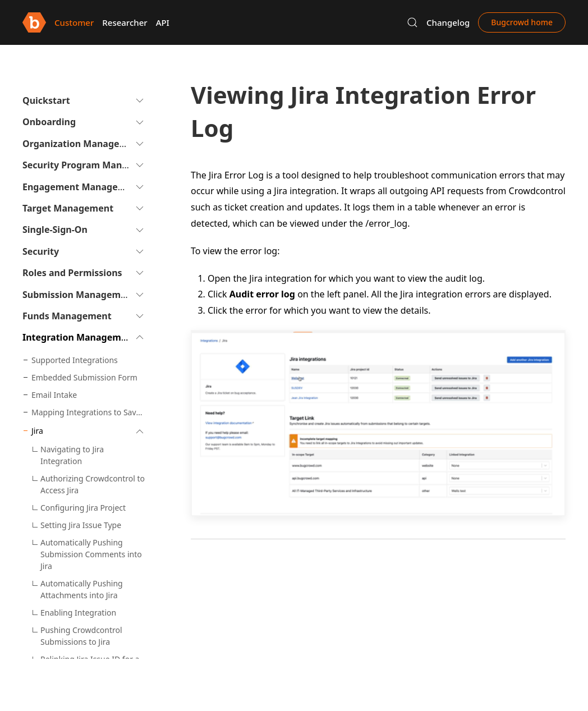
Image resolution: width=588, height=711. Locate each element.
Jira (37, 431)
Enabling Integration (78, 613)
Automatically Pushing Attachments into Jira (82, 589)
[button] (412, 22)
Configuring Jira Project (83, 508)
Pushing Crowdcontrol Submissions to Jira (81, 636)
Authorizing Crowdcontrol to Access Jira (93, 484)
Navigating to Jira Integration (72, 455)
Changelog (448, 22)
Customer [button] (74, 22)
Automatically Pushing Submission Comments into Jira (91, 554)
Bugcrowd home (522, 22)
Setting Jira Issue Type (81, 525)
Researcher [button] (125, 22)
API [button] (163, 22)
